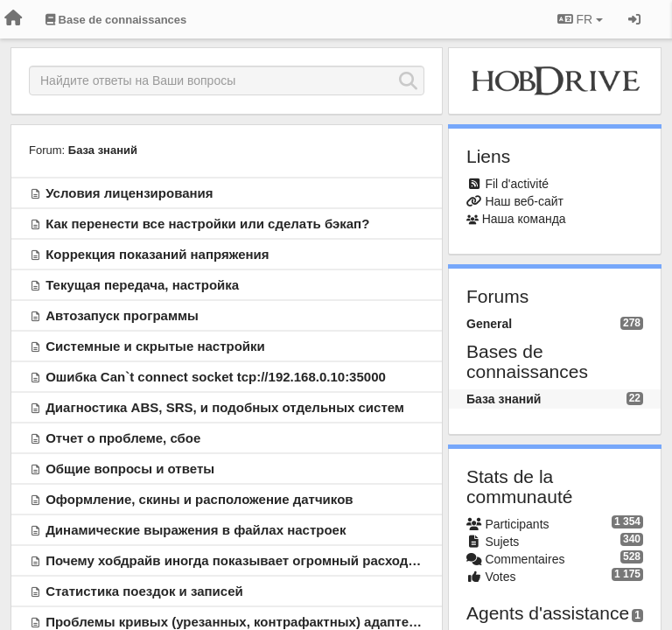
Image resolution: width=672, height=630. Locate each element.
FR (580, 19)
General (489, 324)
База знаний (103, 150)
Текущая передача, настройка (142, 285)
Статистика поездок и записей (144, 591)
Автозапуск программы (122, 315)
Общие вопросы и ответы (130, 469)
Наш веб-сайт (524, 201)
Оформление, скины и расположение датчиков (199, 499)
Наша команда (524, 219)
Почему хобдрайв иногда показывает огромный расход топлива (255, 560)
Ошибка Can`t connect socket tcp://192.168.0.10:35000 (216, 377)
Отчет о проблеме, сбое (123, 438)
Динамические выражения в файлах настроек (196, 530)
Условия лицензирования (129, 193)
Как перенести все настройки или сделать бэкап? (207, 224)
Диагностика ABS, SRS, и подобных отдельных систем (225, 407)
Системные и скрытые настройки (155, 346)
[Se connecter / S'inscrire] (634, 19)
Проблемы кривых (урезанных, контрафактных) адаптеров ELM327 (266, 622)
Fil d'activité (517, 184)
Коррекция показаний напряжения (157, 254)
